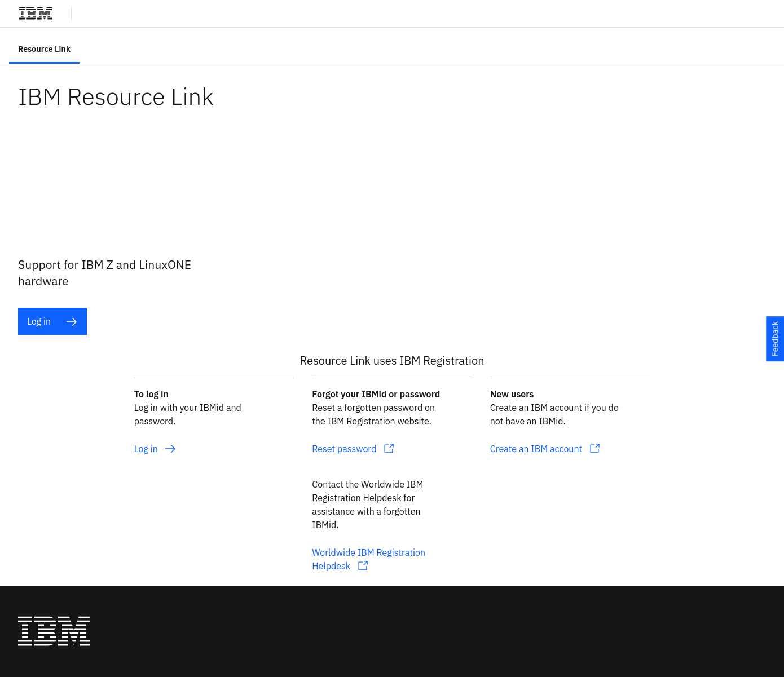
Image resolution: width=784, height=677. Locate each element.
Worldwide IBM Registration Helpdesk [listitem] (369, 559)
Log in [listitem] (52, 322)
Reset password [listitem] (344, 449)
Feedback (775, 338)
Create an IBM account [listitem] (536, 449)
